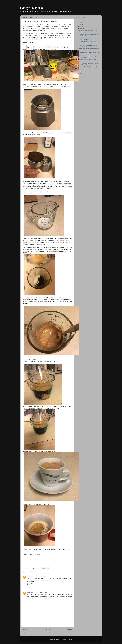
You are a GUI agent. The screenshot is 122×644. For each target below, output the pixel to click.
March (81, 71)
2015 (80, 22)
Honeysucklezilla (31, 8)
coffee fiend (48, 598)
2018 (80, 20)
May (81, 26)
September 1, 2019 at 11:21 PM (39, 592)
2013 (80, 74)
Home (48, 629)
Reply (29, 587)
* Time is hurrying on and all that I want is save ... (88, 42)
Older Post (69, 629)
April (81, 29)
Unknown (30, 576)
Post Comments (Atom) (36, 633)
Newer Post (27, 629)
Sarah (29, 592)
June (81, 24)
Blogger (70, 640)
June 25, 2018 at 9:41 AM (39, 576)
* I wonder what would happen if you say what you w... (89, 39)
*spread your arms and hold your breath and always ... (88, 60)
